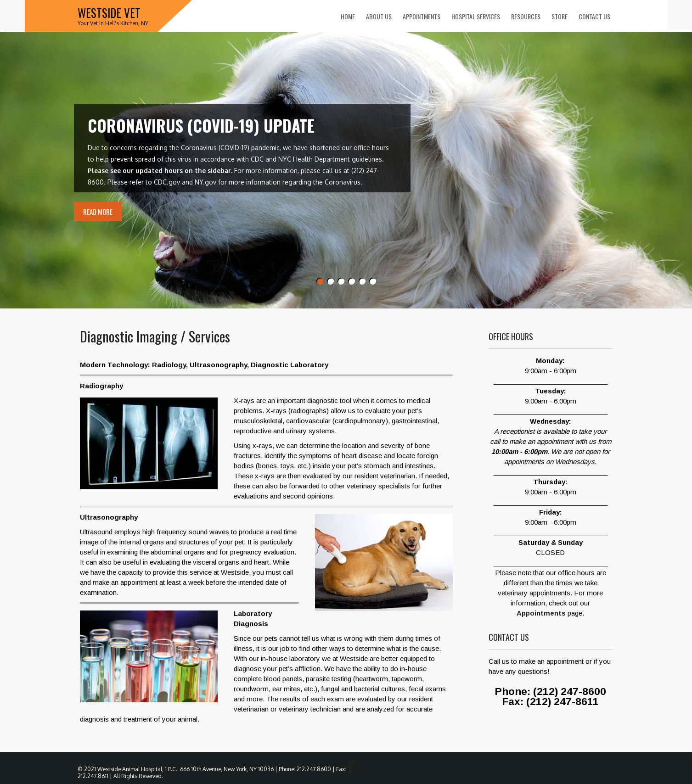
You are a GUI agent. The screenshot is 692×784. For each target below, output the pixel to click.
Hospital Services (476, 16)
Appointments (422, 16)
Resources (526, 16)
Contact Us (594, 16)
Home (348, 16)
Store (560, 16)
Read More (98, 212)
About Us (379, 16)
